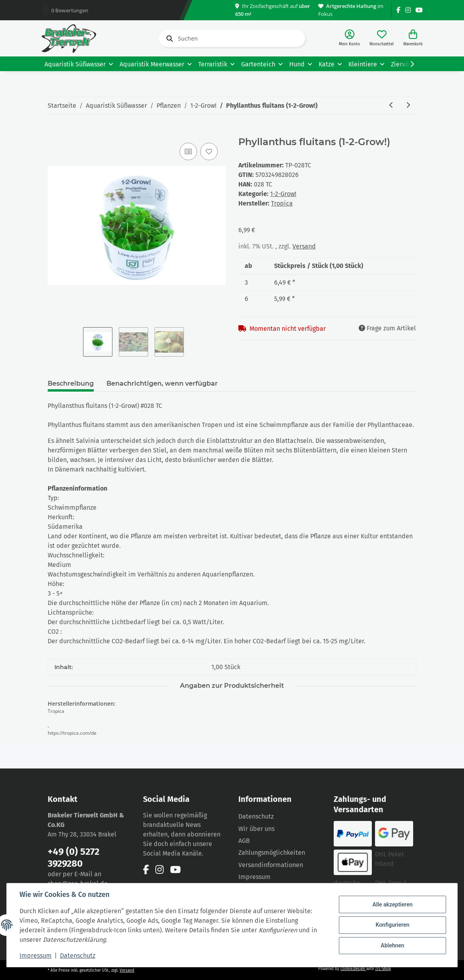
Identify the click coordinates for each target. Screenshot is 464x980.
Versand (304, 246)
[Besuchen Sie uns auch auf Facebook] (398, 10)
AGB (244, 841)
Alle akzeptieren (392, 904)
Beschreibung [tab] (71, 383)
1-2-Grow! (283, 194)
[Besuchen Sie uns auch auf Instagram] (408, 10)
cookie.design (353, 969)
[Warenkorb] (413, 38)
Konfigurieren (392, 925)
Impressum (254, 877)
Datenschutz (256, 816)
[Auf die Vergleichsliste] (188, 151)
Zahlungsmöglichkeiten (272, 853)
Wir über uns (256, 829)
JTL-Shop (383, 969)
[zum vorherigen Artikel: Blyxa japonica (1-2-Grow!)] (391, 106)
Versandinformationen (271, 865)
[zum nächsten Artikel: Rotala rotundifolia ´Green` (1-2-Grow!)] (408, 106)
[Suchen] (232, 38)
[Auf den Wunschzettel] (209, 151)
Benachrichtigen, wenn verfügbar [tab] (162, 383)
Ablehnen (392, 945)
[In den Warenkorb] (54, 132)
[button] (349, 38)
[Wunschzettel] (382, 38)
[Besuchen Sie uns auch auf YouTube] (419, 10)
